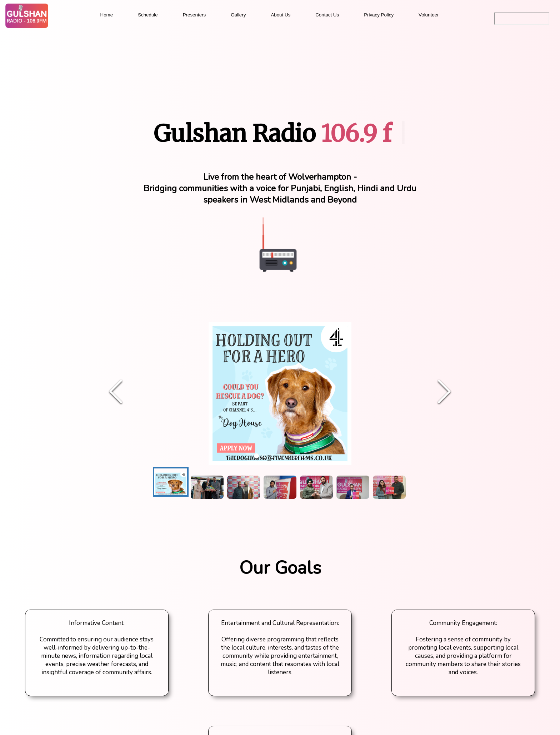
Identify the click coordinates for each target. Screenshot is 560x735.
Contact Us (327, 15)
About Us (281, 15)
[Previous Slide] (116, 392)
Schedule (148, 15)
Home (107, 15)
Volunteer (429, 15)
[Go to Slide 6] (296, 456)
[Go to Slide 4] (280, 456)
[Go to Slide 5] (288, 456)
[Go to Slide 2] (264, 456)
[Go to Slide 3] (272, 456)
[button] (280, 392)
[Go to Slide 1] (256, 456)
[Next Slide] (444, 392)
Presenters (194, 15)
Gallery (238, 15)
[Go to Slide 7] (304, 456)
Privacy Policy (379, 15)
